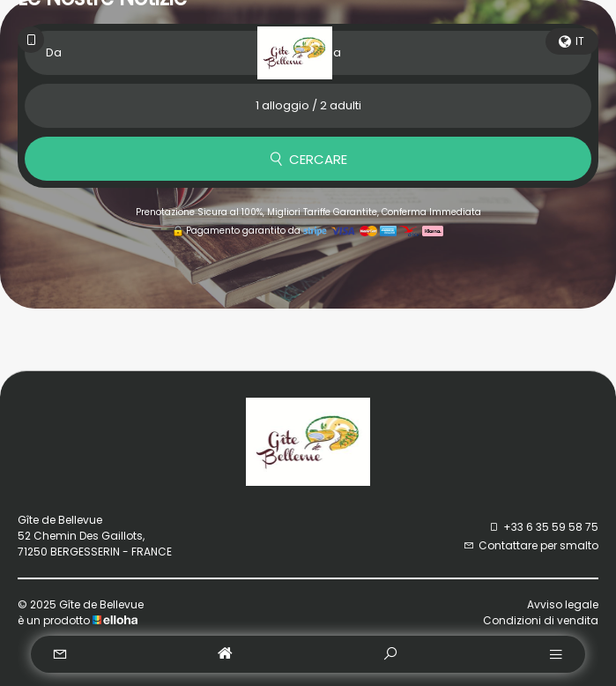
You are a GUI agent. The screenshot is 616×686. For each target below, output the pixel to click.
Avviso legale (563, 604)
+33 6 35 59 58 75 (543, 527)
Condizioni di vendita (541, 620)
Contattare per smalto (531, 545)
